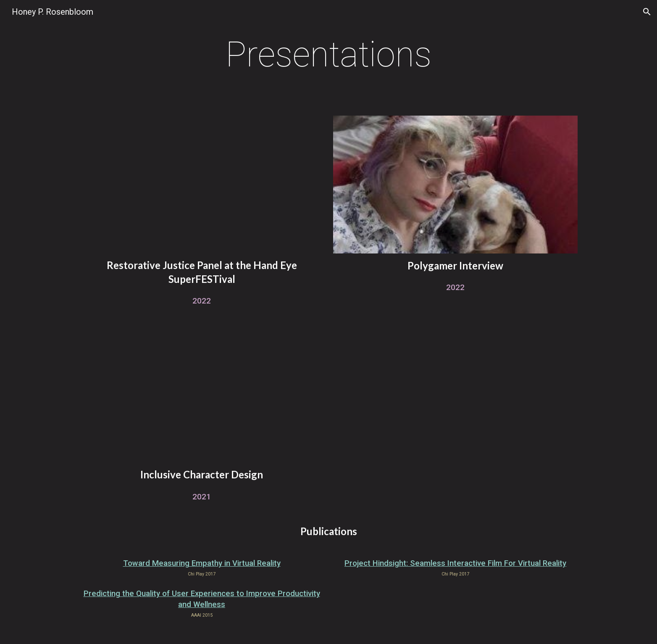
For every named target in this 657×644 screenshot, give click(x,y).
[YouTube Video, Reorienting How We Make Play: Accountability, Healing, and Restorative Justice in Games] (201, 184)
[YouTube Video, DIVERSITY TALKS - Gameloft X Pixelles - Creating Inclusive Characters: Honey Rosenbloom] (201, 394)
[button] (647, 12)
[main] (329, 54)
